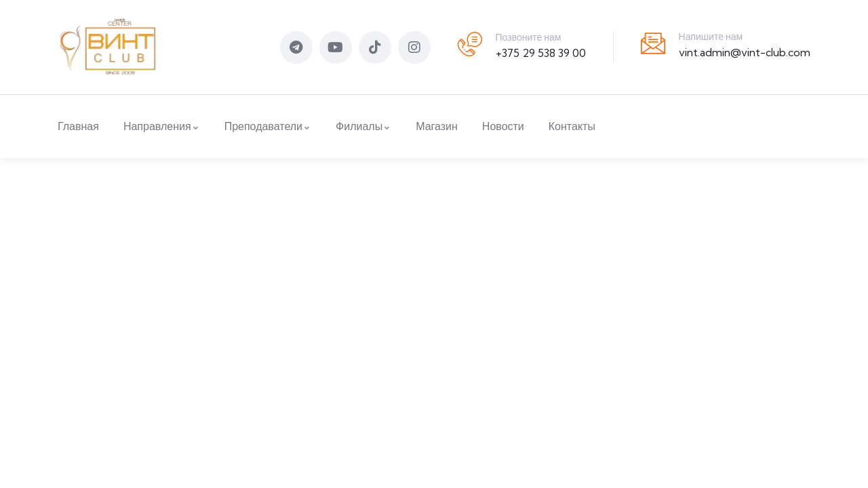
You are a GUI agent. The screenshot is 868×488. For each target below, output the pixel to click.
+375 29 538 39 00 (541, 53)
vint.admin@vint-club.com (745, 52)
